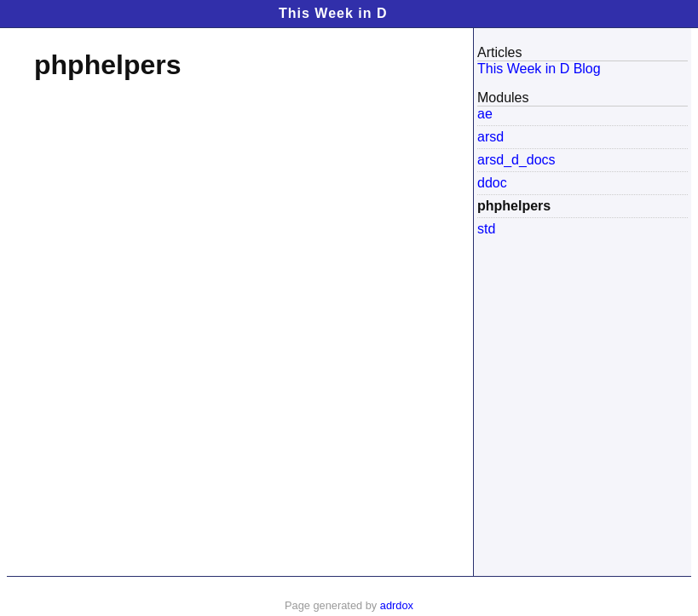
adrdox (397, 605)
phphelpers (514, 206)
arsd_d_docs (516, 160)
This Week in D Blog (539, 69)
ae (485, 114)
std (486, 229)
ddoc (492, 183)
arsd (490, 137)
